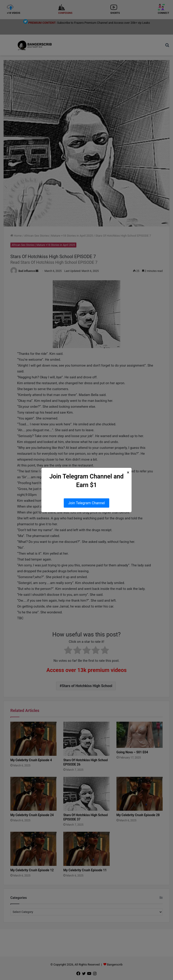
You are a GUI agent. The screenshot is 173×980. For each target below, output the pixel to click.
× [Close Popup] (128, 472)
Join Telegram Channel (87, 503)
